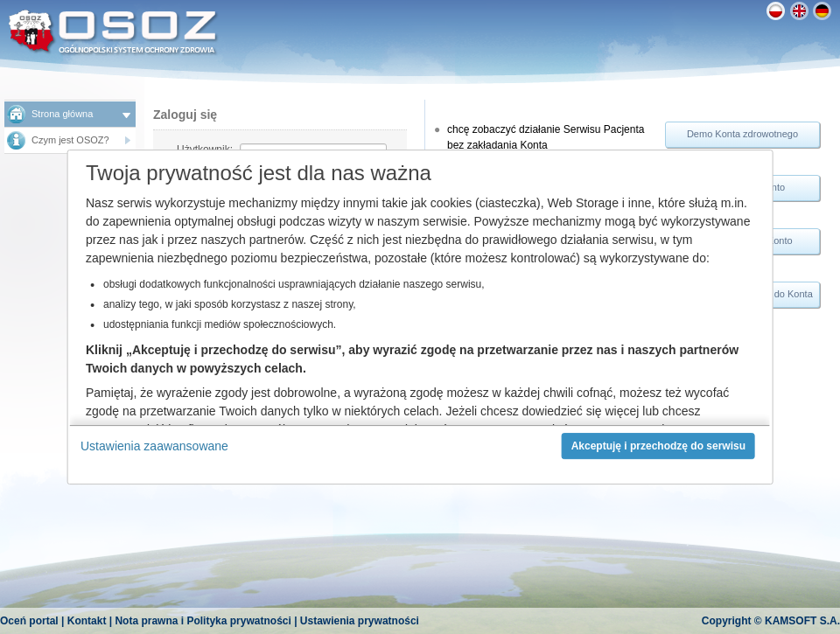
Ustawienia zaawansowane (154, 446)
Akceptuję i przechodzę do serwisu (658, 446)
